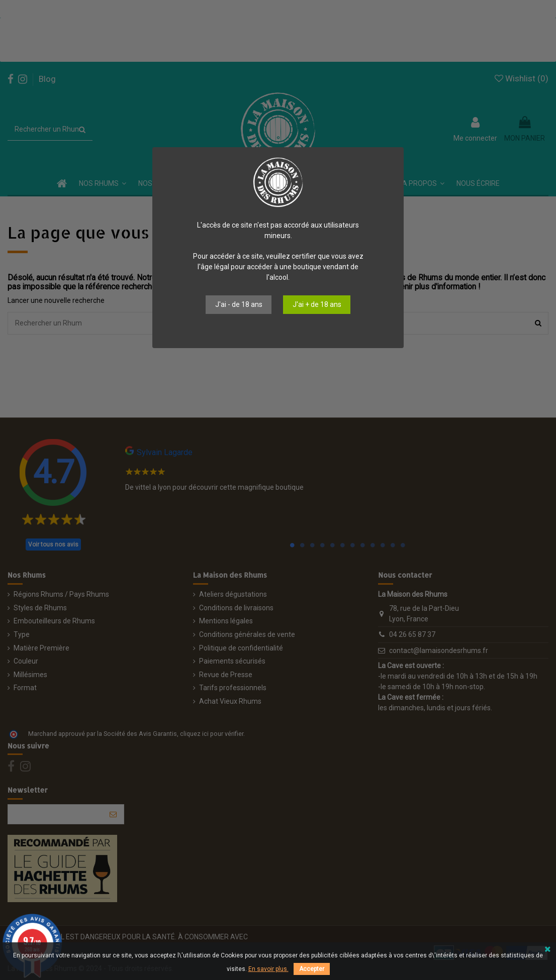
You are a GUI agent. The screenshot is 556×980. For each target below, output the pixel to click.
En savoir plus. (268, 969)
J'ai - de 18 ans (239, 304)
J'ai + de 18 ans (317, 304)
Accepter (312, 969)
